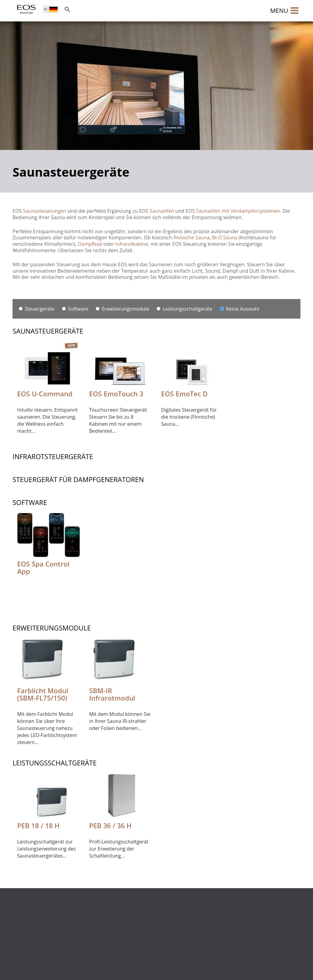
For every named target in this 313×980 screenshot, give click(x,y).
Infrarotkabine (132, 244)
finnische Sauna (192, 238)
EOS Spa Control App (43, 567)
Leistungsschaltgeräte (184, 309)
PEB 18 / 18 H (38, 825)
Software (75, 309)
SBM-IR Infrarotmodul (112, 694)
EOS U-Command (45, 394)
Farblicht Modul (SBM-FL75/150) (43, 694)
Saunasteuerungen (45, 211)
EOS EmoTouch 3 (116, 394)
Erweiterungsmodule (122, 309)
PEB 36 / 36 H (110, 825)
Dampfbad (90, 244)
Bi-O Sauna (224, 238)
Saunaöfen (162, 211)
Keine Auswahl (239, 309)
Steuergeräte (37, 309)
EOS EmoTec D (184, 394)
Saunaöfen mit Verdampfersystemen (238, 211)
